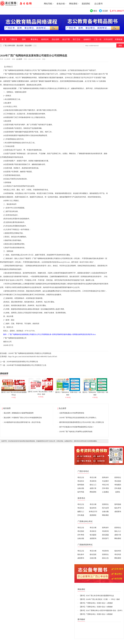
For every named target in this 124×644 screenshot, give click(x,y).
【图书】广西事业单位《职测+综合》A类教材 (68, 393)
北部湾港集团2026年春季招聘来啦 (72, 413)
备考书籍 (81, 492)
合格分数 (81, 488)
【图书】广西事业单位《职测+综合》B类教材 (95, 393)
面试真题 (105, 535)
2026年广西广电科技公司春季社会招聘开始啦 (76, 432)
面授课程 (86, 4)
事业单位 (34, 39)
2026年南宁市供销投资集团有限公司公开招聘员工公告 (26, 365)
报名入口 (93, 485)
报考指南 (81, 485)
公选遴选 (105, 492)
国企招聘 (55, 39)
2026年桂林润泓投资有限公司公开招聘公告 (22, 362)
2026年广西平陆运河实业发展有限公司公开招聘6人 (78, 418)
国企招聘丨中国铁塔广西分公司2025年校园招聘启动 (23, 418)
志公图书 (98, 4)
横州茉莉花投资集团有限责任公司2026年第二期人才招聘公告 (82, 422)
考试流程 (118, 481)
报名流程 (93, 554)
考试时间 (93, 481)
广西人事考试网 (9, 46)
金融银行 (87, 39)
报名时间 (93, 508)
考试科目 (81, 481)
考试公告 (81, 477)
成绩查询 (118, 512)
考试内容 (118, 554)
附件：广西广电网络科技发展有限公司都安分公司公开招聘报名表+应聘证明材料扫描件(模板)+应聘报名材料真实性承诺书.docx (48, 334)
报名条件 (81, 554)
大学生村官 (108, 39)
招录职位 (118, 477)
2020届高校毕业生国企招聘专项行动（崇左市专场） (23, 422)
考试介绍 (105, 485)
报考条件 (105, 477)
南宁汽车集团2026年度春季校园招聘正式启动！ (77, 427)
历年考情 (105, 488)
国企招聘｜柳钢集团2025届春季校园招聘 (19, 413)
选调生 (118, 492)
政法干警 (66, 39)
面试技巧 (105, 538)
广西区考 (13, 39)
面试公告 (105, 558)
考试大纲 (93, 477)
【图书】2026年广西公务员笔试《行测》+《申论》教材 (41, 392)
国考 (24, 39)
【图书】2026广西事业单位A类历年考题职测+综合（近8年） (101, 610)
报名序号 (118, 508)
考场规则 (118, 485)
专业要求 (105, 481)
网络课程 (93, 492)
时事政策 (119, 39)
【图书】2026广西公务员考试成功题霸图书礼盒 (14, 393)
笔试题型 (93, 535)
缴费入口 (81, 512)
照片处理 (105, 508)
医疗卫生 (77, 39)
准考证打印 (93, 512)
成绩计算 (93, 488)
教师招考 (45, 39)
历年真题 (118, 488)
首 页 (4, 39)
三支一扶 (98, 39)
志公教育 (19, 59)
